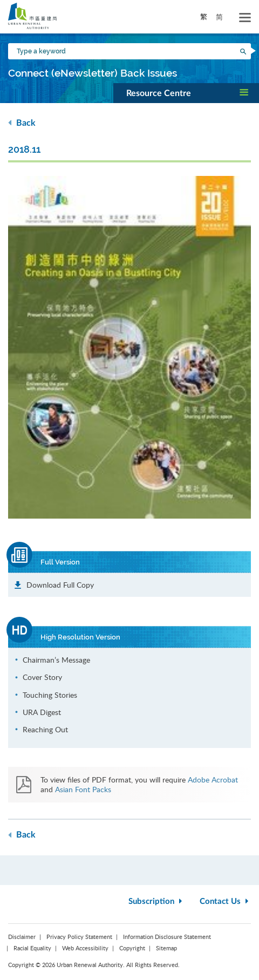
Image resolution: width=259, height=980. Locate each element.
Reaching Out (45, 729)
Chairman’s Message (56, 660)
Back (22, 123)
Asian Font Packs (83, 789)
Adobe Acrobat (213, 780)
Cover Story (42, 677)
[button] (186, 93)
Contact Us (225, 901)
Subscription (156, 901)
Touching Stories (50, 695)
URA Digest (42, 712)
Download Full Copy (60, 585)
